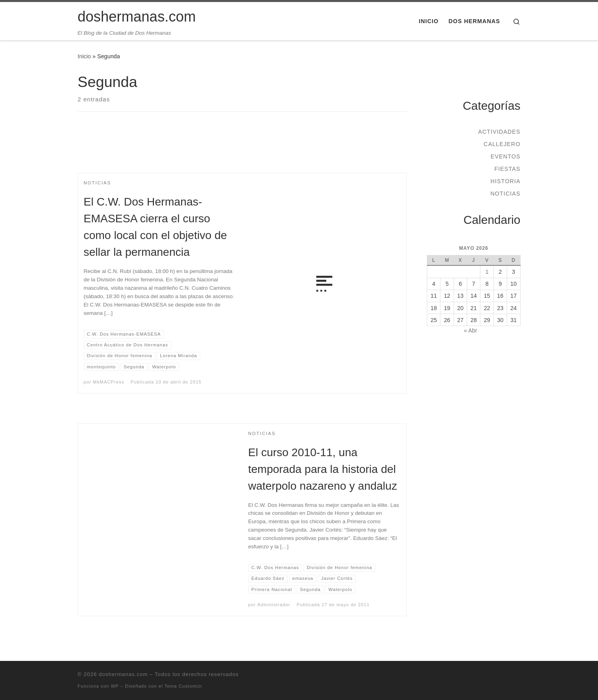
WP (115, 686)
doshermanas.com (123, 674)
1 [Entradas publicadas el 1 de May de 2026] (487, 272)
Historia (505, 181)
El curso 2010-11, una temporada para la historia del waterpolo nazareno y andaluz (323, 469)
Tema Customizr (183, 686)
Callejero (502, 144)
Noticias (505, 194)
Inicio (84, 56)
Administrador (274, 605)
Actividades (499, 132)
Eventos (506, 156)
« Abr (471, 330)
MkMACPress (109, 382)
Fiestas (507, 169)
